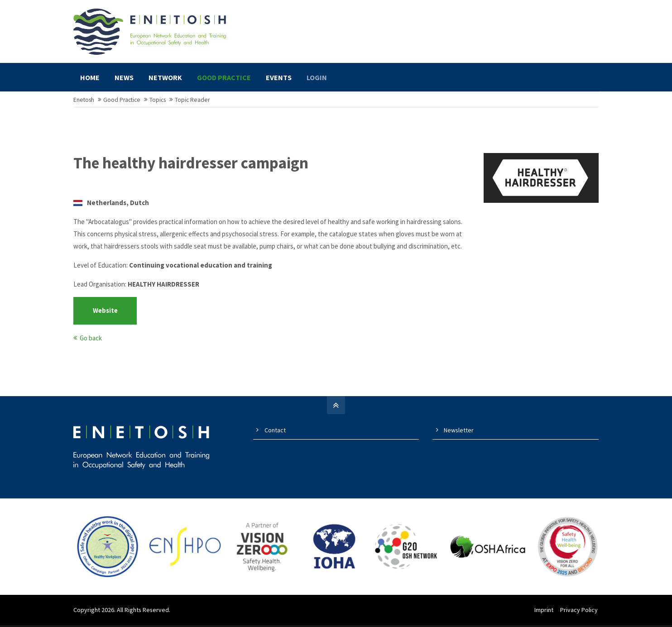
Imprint (545, 614)
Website (105, 315)
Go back (91, 342)
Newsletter (459, 434)
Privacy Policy (580, 614)
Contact (275, 434)
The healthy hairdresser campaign (191, 168)
